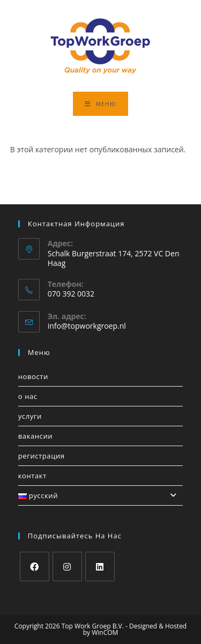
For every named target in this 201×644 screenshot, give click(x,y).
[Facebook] (35, 567)
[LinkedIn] (100, 567)
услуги (30, 416)
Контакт (32, 476)
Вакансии (35, 436)
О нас (28, 396)
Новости (33, 376)
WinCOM (105, 632)
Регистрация (42, 456)
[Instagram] (67, 567)
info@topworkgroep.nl (87, 326)
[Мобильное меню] (100, 104)
